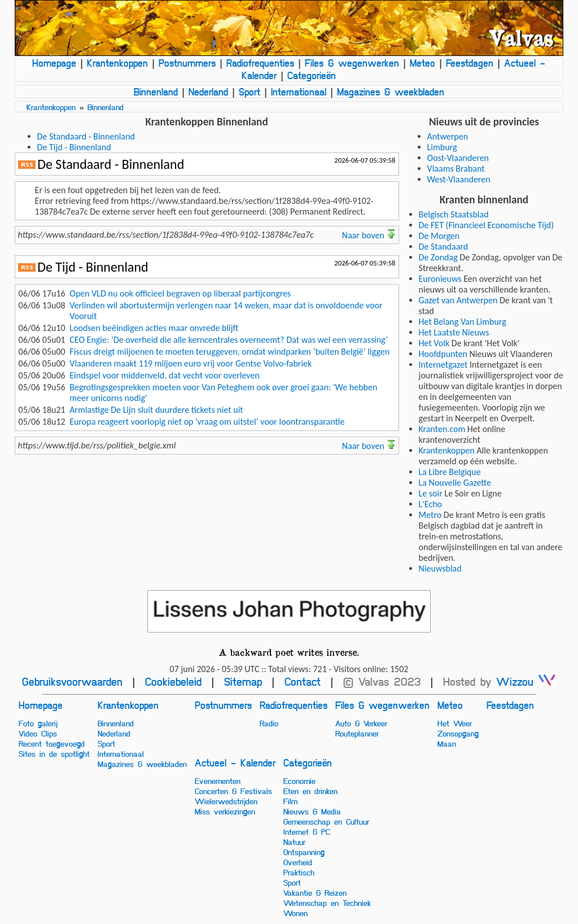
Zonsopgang (458, 733)
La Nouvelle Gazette (455, 483)
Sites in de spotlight (54, 753)
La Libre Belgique (450, 472)
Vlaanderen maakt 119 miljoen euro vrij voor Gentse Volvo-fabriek (191, 363)
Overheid (298, 862)
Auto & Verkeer (361, 723)
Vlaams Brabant (456, 169)
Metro (430, 515)
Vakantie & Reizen (315, 892)
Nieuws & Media (312, 811)
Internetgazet (443, 365)
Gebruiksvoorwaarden (72, 681)
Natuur (294, 842)
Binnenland (156, 91)
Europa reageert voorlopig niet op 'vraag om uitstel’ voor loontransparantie (207, 422)
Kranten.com (442, 429)
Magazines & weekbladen (391, 91)
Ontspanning (304, 852)
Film (290, 801)
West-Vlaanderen (459, 179)
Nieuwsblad (440, 568)
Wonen (295, 913)
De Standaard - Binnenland (86, 136)
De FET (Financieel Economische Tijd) (487, 225)
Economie (299, 781)
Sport (249, 91)
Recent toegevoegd (52, 743)
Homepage (54, 63)
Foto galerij (38, 723)
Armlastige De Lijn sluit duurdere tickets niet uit (156, 410)
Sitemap (243, 681)
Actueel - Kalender (235, 762)
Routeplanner (357, 733)
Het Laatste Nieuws (454, 332)
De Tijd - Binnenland (74, 147)
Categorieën (312, 75)
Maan (447, 743)
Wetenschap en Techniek (327, 903)
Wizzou (526, 681)
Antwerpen (448, 136)
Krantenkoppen (117, 63)
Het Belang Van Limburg (463, 322)
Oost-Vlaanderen (458, 158)
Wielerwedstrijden (226, 801)
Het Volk (434, 343)
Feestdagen (470, 63)
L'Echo (430, 504)
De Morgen (439, 236)
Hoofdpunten (443, 354)
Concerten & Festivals (233, 791)
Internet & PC (307, 831)
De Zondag (438, 257)
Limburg (442, 147)
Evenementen (218, 781)
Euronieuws (440, 279)
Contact (303, 681)
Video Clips (38, 733)
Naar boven (369, 235)
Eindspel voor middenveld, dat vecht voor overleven (165, 375)
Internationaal (299, 91)
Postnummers (187, 63)
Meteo (422, 63)
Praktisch (299, 872)
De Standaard (444, 247)
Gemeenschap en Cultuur (326, 821)
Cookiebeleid (173, 681)
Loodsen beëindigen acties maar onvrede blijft (154, 328)
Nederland (208, 91)
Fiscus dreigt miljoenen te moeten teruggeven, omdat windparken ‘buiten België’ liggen (229, 352)
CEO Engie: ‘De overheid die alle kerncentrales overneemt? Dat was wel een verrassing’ (229, 340)
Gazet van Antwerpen (458, 300)
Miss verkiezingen (225, 811)
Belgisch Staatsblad (454, 214)
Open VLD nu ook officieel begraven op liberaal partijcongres (180, 293)
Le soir (431, 493)
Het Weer (455, 723)
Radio (269, 723)
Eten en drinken (310, 791)
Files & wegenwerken (352, 63)
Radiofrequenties (260, 63)
